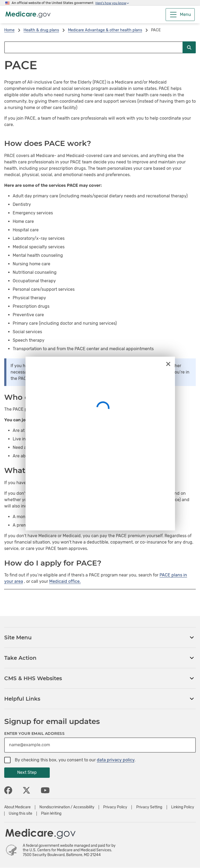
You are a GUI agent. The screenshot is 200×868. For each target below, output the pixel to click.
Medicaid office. (65, 581)
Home (9, 30)
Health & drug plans (41, 30)
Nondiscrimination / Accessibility (67, 807)
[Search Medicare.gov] (93, 47)
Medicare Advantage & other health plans (105, 30)
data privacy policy (116, 760)
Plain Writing (51, 814)
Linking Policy (183, 807)
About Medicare (17, 807)
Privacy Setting (149, 807)
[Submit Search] (189, 47)
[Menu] (180, 15)
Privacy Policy (115, 807)
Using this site (21, 814)
